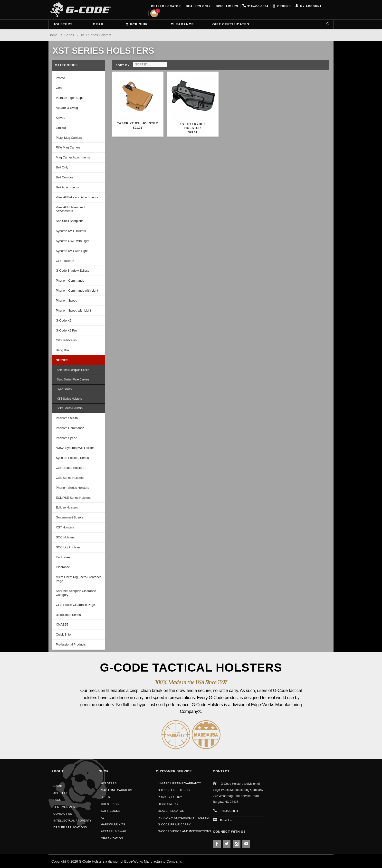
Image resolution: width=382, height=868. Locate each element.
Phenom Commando (70, 281)
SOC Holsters (65, 537)
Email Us (226, 820)
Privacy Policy (170, 797)
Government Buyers (70, 517)
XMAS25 (62, 624)
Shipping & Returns (174, 790)
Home (58, 786)
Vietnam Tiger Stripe (70, 98)
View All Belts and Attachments (77, 197)
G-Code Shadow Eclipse (73, 271)
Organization (112, 838)
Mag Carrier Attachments (73, 157)
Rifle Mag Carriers (68, 147)
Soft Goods (111, 811)
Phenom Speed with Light (73, 310)
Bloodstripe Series (68, 615)
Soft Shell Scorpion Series (73, 370)
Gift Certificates (231, 24)
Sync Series (64, 389)
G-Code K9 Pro (66, 330)
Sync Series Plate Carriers (73, 379)
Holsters (63, 24)
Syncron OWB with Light (72, 241)
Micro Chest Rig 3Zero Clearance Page (79, 579)
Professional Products (71, 644)
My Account (308, 6)
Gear (98, 24)
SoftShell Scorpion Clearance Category (76, 593)
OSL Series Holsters (70, 478)
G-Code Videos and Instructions (185, 831)
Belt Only (62, 167)
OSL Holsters (65, 261)
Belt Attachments (67, 187)
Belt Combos (65, 177)
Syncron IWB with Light (72, 251)
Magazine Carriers (116, 790)
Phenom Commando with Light (77, 291)
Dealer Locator (166, 6)
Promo (60, 78)
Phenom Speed (67, 300)
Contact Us (63, 814)
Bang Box (62, 350)
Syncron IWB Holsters (71, 231)
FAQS (57, 800)
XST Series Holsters (69, 399)
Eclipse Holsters (67, 507)
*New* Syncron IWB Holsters (76, 448)
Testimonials (64, 807)
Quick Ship (137, 24)
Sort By (123, 65)
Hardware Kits (113, 824)
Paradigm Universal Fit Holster (184, 817)
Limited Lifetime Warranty (179, 783)
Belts (105, 797)
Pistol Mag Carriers (69, 138)
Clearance (182, 24)
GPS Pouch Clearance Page (75, 605)
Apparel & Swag (67, 108)
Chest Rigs (110, 804)
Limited (61, 128)
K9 (103, 817)
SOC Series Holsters (70, 408)
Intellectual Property (72, 820)
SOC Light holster (68, 547)
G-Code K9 (64, 320)
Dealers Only (198, 6)
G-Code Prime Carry (174, 824)
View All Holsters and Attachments (70, 209)
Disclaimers (227, 6)
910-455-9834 (255, 6)
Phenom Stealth (67, 418)
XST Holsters (65, 527)
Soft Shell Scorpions (70, 221)
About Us (61, 793)
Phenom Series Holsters (72, 488)
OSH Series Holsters (70, 468)
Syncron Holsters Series (72, 458)
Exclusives (63, 557)
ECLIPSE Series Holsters (73, 498)
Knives (60, 118)
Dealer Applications (70, 827)
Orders (282, 6)
